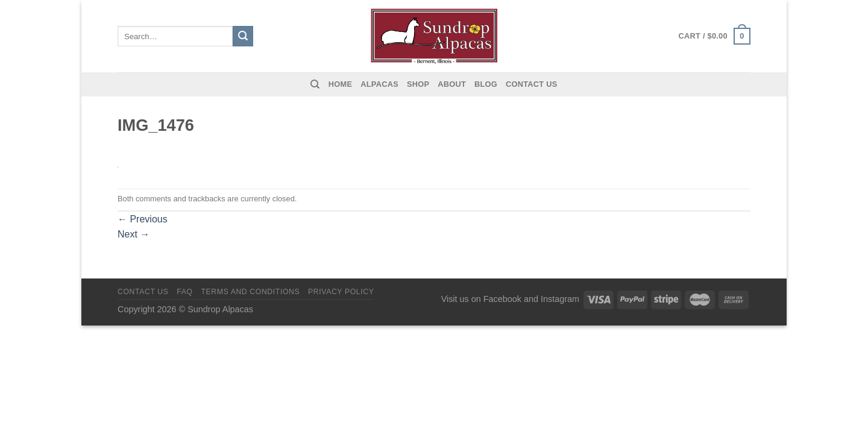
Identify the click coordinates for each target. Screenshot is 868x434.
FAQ (184, 292)
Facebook (502, 299)
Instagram (560, 299)
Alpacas (379, 84)
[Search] (315, 84)
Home (340, 84)
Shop (418, 84)
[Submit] (243, 36)
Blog (486, 84)
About (452, 84)
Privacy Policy (341, 292)
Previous (143, 219)
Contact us (532, 84)
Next (134, 234)
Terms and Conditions (250, 292)
